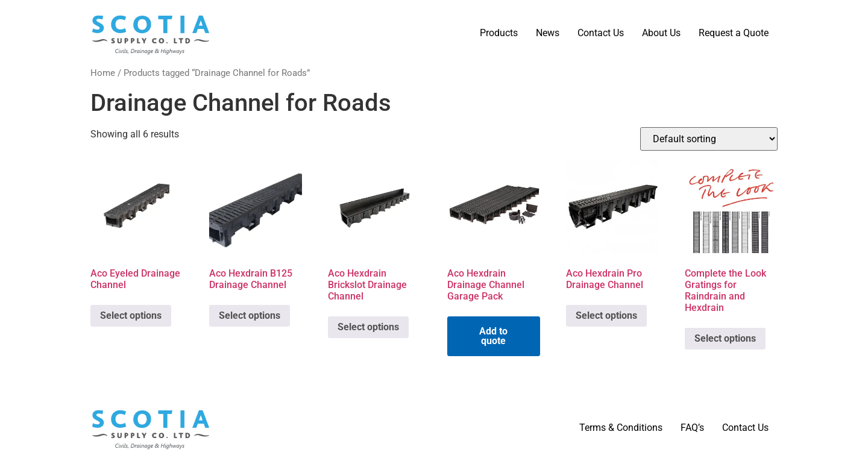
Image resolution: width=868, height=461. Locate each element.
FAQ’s (692, 428)
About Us (661, 33)
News (548, 33)
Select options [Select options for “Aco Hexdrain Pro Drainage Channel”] (606, 315)
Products (499, 33)
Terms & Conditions (621, 428)
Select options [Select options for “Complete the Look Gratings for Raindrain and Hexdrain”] (725, 338)
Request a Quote (734, 33)
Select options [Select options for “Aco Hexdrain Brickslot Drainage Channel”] (368, 327)
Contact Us (601, 33)
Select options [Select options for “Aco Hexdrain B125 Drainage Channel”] (250, 315)
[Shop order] (709, 139)
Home (103, 73)
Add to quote (493, 336)
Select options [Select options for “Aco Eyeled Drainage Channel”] (131, 315)
